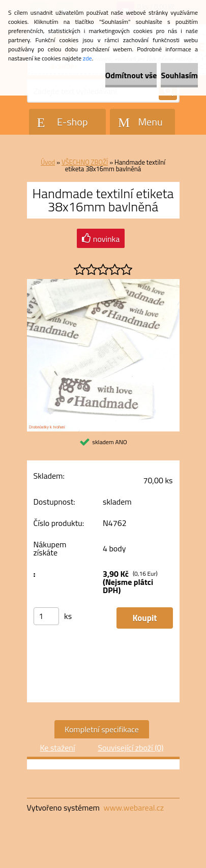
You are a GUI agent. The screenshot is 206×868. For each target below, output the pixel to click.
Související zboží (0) (130, 748)
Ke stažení (57, 748)
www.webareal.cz (134, 808)
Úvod (48, 162)
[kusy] (46, 616)
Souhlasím (179, 75)
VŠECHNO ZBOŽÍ (85, 162)
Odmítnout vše (131, 75)
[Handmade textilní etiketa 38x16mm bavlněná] (103, 283)
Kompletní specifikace (102, 729)
